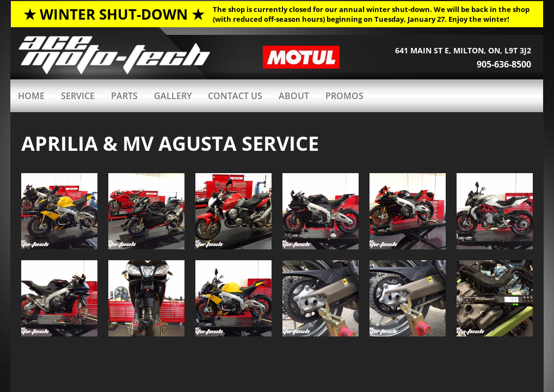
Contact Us (235, 96)
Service (78, 96)
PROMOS (344, 96)
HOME (31, 96)
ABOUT (294, 96)
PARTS (124, 96)
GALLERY (173, 96)
